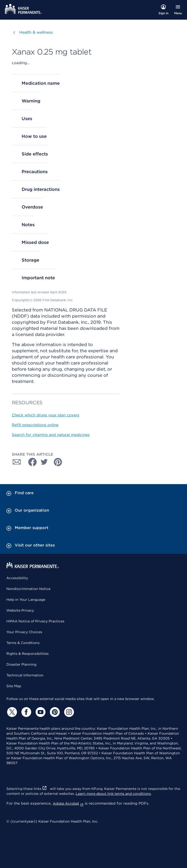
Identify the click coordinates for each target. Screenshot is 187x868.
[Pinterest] (54, 712)
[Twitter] (11, 712)
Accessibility (17, 578)
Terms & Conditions (23, 643)
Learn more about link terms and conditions (113, 794)
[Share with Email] (17, 462)
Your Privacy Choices (24, 632)
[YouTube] (40, 712)
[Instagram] (68, 712)
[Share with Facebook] (30, 462)
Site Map (14, 686)
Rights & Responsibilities (28, 654)
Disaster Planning (21, 664)
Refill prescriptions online (35, 425)
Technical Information (25, 675)
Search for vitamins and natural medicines (51, 435)
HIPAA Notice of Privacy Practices (35, 621)
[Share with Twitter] (44, 462)
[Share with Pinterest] (58, 462)
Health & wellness (36, 32)
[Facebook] (26, 712)
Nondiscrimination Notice (28, 589)
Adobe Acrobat (68, 803)
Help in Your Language (26, 600)
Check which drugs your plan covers (45, 415)
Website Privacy (20, 610)
